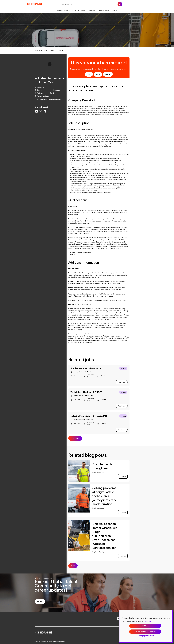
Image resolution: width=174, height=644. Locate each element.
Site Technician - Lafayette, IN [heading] (86, 368)
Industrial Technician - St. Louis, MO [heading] (89, 413)
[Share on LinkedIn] (37, 112)
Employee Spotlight (99, 468)
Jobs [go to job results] (89, 74)
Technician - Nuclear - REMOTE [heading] (86, 391)
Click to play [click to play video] (50, 64)
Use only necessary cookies (145, 631)
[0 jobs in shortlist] (139, 3)
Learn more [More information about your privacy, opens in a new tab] (148, 621)
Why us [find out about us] (108, 74)
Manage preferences (146, 636)
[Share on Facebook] (45, 112)
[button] (70, 10)
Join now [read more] (40, 597)
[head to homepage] (34, 4)
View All (73, 562)
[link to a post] (79, 467)
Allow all (145, 626)
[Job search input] (87, 4)
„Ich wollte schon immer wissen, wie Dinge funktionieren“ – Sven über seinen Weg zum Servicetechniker (105, 532)
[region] (146, 626)
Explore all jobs (75, 434)
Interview (123, 472)
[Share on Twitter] (41, 112)
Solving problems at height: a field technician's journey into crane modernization (105, 492)
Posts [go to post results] (98, 74)
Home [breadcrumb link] (36, 50)
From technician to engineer (103, 462)
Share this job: (42, 107)
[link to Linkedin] (117, 615)
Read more (122, 381)
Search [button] (120, 4)
